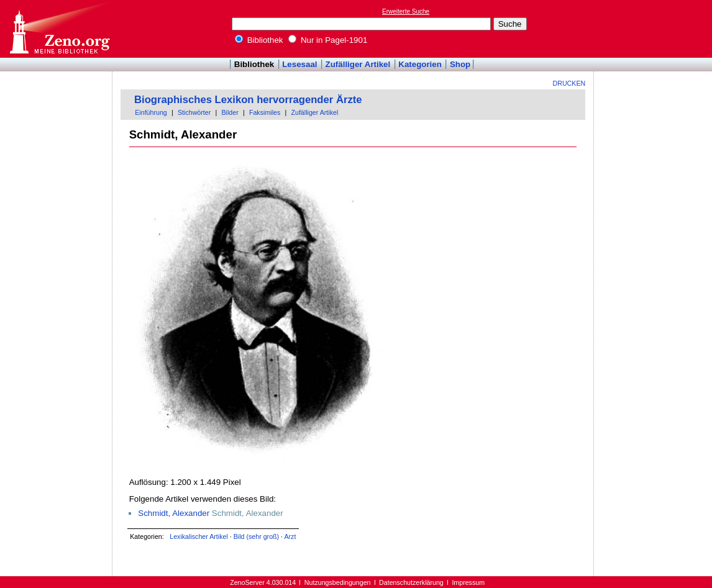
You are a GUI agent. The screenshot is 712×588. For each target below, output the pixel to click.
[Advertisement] (655, 29)
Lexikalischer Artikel (199, 536)
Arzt (290, 536)
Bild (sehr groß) (256, 536)
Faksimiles (265, 112)
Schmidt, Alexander (174, 513)
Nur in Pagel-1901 (328, 40)
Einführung (151, 112)
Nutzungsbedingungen (338, 582)
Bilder (230, 112)
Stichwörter (194, 112)
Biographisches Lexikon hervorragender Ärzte (248, 100)
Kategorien (420, 64)
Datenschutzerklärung (411, 582)
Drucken (569, 83)
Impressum (468, 582)
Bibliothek (259, 40)
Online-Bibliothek (59, 29)
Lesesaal (299, 64)
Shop (460, 64)
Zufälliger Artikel (358, 64)
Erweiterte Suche (406, 11)
